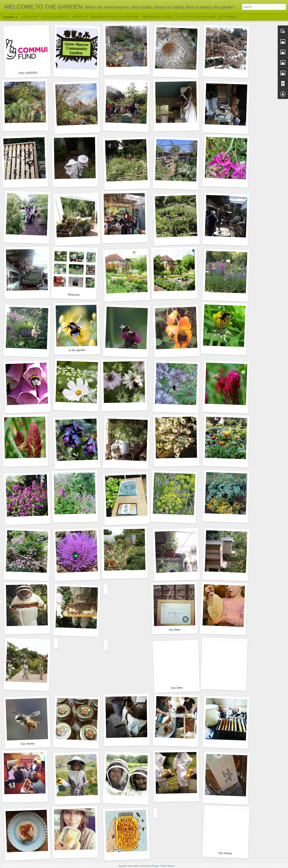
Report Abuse (167, 866)
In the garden (77, 350)
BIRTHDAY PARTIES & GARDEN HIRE (115, 17)
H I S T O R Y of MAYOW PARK (196, 17)
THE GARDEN (28, 73)
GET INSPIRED (228, 17)
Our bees (175, 630)
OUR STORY (31, 17)
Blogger (155, 866)
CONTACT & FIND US (55, 17)
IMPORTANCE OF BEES (158, 17)
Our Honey (28, 744)
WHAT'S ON (80, 17)
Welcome (74, 295)
